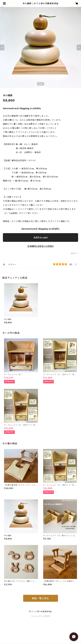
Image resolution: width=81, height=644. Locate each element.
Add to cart (40, 237)
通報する (74, 253)
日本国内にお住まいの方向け (41, 246)
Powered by (40, 616)
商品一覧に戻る (41, 598)
